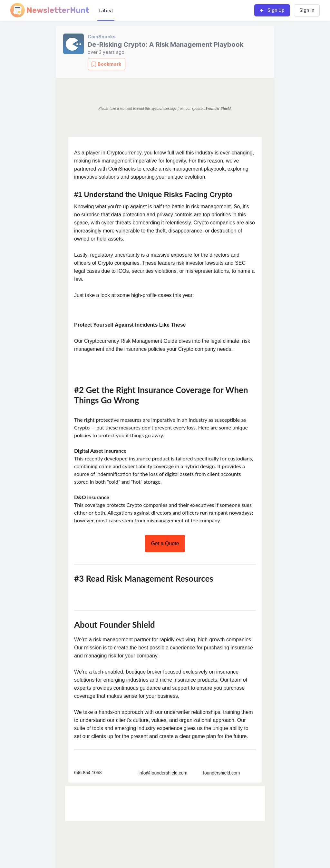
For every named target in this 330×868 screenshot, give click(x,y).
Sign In (307, 10)
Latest (106, 10)
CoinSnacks (102, 37)
